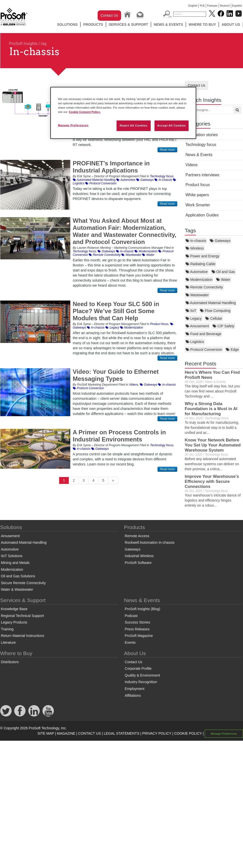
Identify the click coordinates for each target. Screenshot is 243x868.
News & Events (168, 24)
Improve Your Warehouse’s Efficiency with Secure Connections (212, 481)
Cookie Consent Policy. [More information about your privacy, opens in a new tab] (85, 112)
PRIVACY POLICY (157, 733)
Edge (232, 350)
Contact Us (109, 15)
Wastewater (197, 295)
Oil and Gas (223, 272)
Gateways (220, 241)
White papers (197, 195)
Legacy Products (14, 622)
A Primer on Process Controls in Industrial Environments (119, 436)
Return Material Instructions (23, 636)
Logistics (195, 342)
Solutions (67, 24)
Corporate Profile (138, 668)
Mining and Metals (15, 563)
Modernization (199, 280)
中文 (202, 6)
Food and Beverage (204, 334)
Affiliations (133, 696)
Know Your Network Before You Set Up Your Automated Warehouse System (213, 445)
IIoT (191, 311)
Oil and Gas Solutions (18, 576)
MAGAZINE (66, 733)
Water (223, 280)
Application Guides (202, 215)
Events (130, 642)
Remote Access (137, 536)
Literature (8, 642)
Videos (192, 165)
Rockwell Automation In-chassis (150, 542)
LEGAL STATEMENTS (121, 733)
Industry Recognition (141, 682)
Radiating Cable (201, 264)
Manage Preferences (224, 734)
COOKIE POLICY (188, 733)
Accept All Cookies (172, 126)
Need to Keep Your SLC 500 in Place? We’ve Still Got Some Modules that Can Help (116, 311)
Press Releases (137, 629)
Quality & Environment (142, 675)
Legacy (194, 318)
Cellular (214, 318)
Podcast (131, 616)
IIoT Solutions (12, 556)
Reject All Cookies (133, 126)
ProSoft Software (138, 563)
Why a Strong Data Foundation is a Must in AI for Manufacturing (211, 409)
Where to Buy (202, 24)
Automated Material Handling (211, 303)
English (193, 6)
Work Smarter (198, 205)
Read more (167, 150)
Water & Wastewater (17, 589)
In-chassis (196, 241)
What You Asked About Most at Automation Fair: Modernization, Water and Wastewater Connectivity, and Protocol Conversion (125, 231)
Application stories (202, 135)
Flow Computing (215, 311)
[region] (123, 113)
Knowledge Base (14, 609)
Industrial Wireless (139, 556)
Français (212, 6)
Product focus (198, 185)
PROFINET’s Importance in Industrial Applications (111, 167)
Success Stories (137, 622)
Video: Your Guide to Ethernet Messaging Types (116, 375)
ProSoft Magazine (139, 636)
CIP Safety (224, 326)
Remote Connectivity (204, 287)
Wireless (195, 248)
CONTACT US (90, 733)
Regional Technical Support (23, 616)
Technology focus (201, 145)
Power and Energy (203, 256)
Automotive (197, 272)
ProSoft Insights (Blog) (142, 609)
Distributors (10, 662)
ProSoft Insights (23, 44)
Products (93, 24)
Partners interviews (203, 175)
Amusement (197, 326)
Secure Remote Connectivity (23, 583)
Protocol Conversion (204, 350)
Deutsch (225, 6)
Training (7, 629)
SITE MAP (46, 733)
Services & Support (128, 24)
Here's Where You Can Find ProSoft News (212, 375)
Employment (135, 689)
